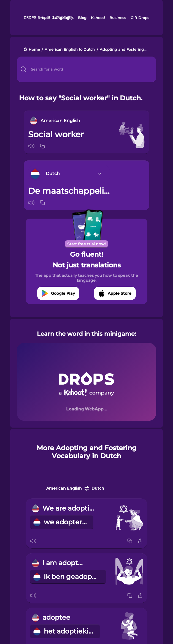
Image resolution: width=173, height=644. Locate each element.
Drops (43, 18)
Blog (82, 18)
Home (34, 50)
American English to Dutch (70, 50)
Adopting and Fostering (122, 50)
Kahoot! (98, 18)
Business (118, 18)
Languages (63, 18)
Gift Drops (140, 18)
